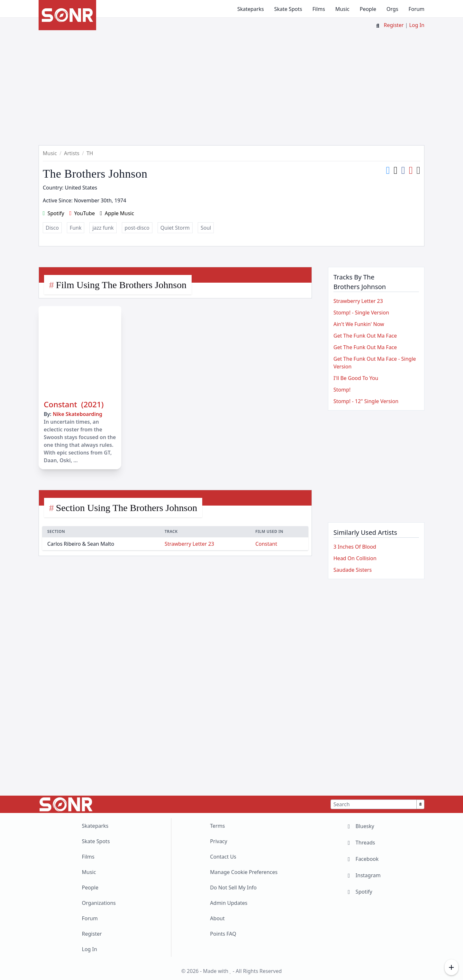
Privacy (218, 841)
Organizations (99, 903)
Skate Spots (288, 9)
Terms (217, 826)
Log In (417, 25)
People (368, 9)
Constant (266, 544)
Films (319, 9)
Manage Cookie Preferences (244, 872)
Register (394, 25)
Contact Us (223, 857)
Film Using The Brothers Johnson (121, 285)
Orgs (392, 9)
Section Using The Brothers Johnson (127, 508)
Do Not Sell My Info (233, 887)
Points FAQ (223, 934)
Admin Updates (229, 903)
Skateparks (251, 9)
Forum (417, 9)
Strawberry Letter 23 (189, 544)
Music (342, 9)
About (217, 918)
